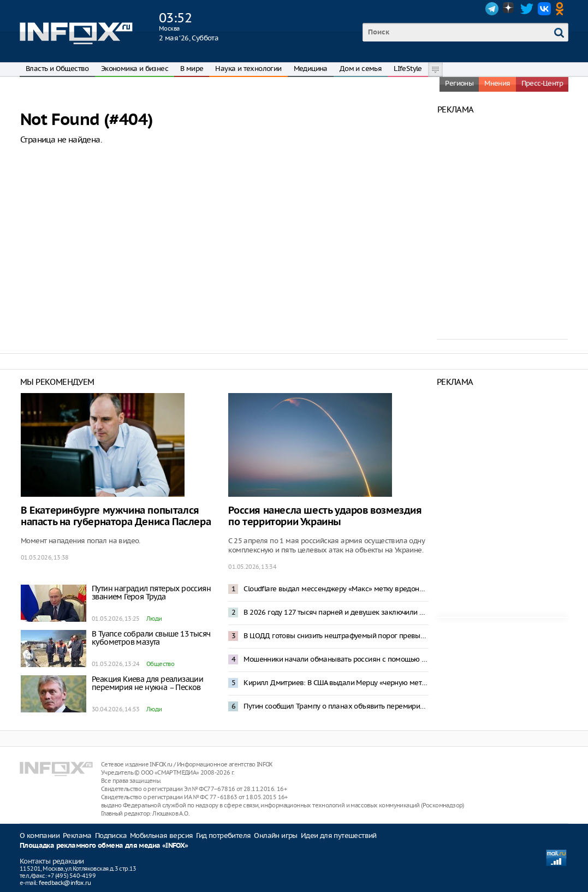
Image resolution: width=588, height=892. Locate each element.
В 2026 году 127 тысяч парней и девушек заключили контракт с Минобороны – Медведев (336, 612)
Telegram (492, 9)
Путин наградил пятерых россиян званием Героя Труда (151, 593)
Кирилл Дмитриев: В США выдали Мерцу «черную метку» (336, 683)
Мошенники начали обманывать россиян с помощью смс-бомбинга (336, 659)
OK (562, 9)
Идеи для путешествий (339, 835)
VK (544, 9)
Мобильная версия (161, 835)
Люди (154, 619)
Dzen (509, 9)
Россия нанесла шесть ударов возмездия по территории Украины (325, 516)
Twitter (527, 9)
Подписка (111, 835)
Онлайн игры (275, 835)
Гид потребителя (223, 835)
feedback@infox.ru (65, 883)
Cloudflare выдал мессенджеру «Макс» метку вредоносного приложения (336, 589)
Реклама (77, 835)
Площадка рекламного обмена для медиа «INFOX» (104, 846)
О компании (40, 835)
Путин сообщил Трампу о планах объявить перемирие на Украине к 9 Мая (336, 706)
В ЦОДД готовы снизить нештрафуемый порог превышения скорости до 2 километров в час (336, 636)
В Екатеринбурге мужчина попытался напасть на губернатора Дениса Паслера (116, 516)
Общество (160, 664)
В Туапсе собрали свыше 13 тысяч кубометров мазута (151, 638)
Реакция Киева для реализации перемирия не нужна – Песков (147, 683)
